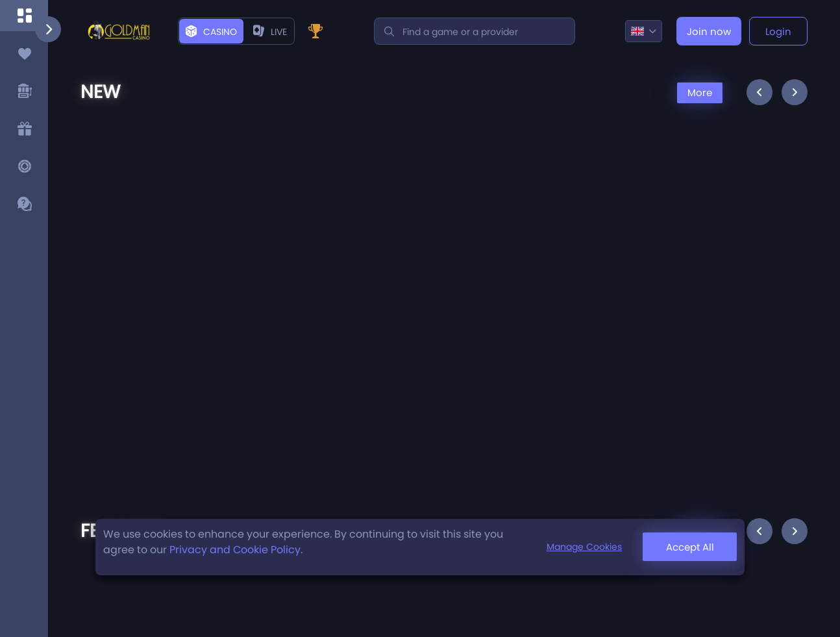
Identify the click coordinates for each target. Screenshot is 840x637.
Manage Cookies (584, 547)
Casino (211, 32)
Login (778, 31)
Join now (709, 31)
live (270, 32)
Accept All (690, 547)
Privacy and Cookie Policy (235, 550)
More (700, 93)
